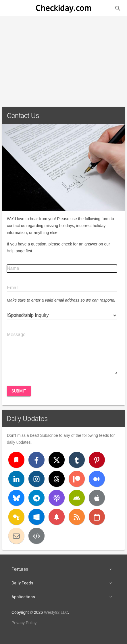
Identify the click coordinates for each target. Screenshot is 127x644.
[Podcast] (57, 498)
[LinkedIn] (16, 479)
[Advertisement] (63, 59)
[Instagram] (36, 479)
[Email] (16, 536)
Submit (19, 391)
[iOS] (97, 498)
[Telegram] (36, 498)
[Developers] (36, 536)
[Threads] (57, 479)
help (11, 251)
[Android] (77, 498)
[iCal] (97, 517)
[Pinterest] (97, 460)
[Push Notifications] (57, 517)
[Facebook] (36, 460)
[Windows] (36, 517)
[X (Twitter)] (57, 460)
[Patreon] (77, 479)
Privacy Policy (24, 623)
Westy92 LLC (56, 612)
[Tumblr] (77, 460)
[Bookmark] (16, 460)
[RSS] (77, 517)
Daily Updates (27, 419)
